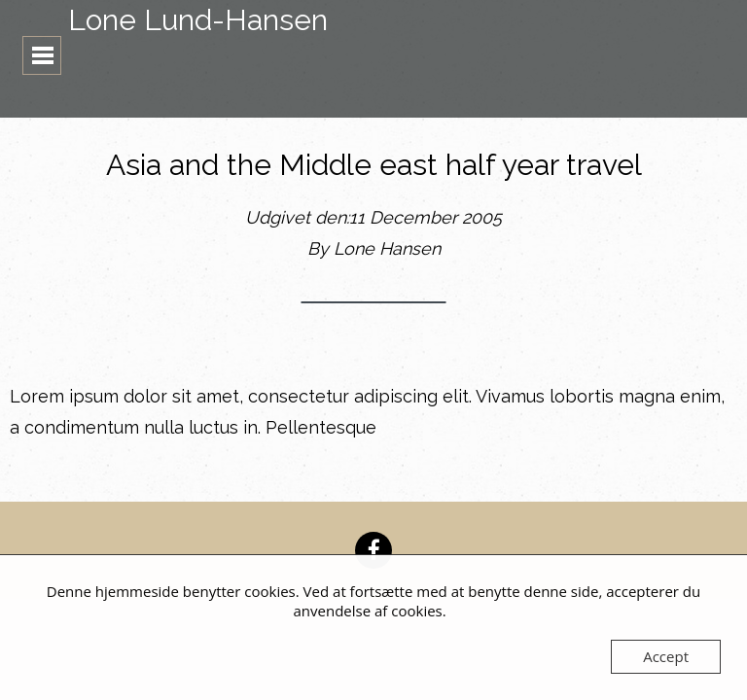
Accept (666, 656)
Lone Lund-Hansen (198, 20)
